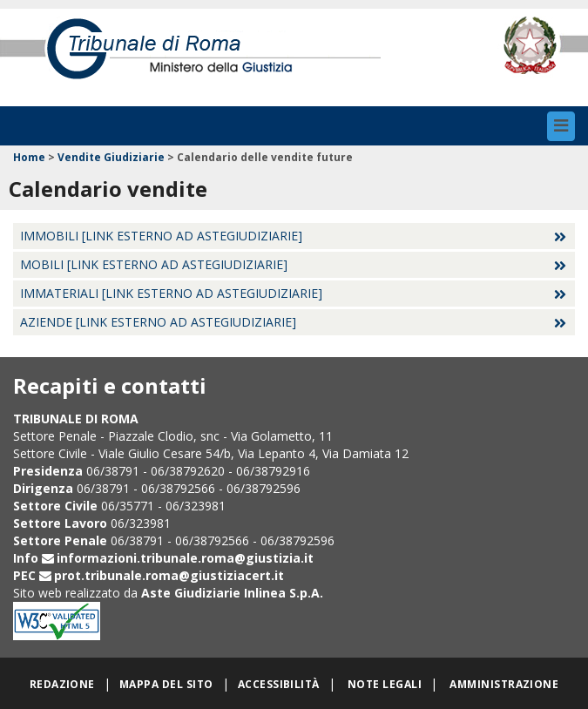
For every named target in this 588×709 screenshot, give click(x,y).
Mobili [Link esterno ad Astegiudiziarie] (154, 264)
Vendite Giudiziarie (111, 157)
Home (29, 157)
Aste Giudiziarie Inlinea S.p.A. (232, 593)
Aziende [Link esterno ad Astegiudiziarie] (158, 322)
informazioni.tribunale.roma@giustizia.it (185, 558)
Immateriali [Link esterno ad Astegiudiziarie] (171, 293)
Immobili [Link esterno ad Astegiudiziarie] (161, 236)
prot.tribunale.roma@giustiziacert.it (169, 575)
